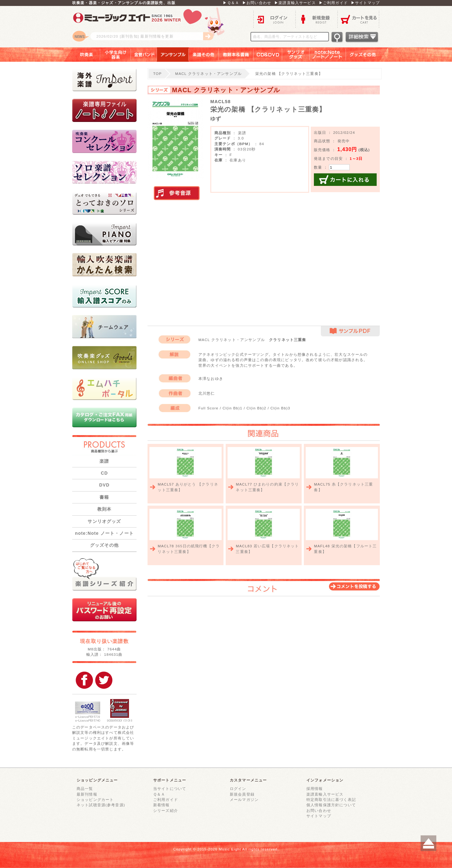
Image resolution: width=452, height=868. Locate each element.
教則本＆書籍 (236, 55)
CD (104, 473)
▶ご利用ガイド (333, 3)
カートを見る (359, 19)
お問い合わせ (319, 810)
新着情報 (161, 805)
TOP (157, 74)
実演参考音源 (177, 193)
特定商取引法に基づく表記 (331, 800)
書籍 (104, 497)
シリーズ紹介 (166, 810)
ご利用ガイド (166, 800)
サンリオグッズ (296, 55)
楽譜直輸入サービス (325, 794)
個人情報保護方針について (331, 805)
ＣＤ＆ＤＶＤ (268, 55)
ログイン (274, 19)
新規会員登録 (242, 794)
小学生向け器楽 (116, 55)
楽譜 (104, 461)
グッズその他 (367, 55)
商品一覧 (85, 789)
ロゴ (151, 27)
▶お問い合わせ (257, 3)
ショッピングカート (95, 800)
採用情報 (315, 789)
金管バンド (144, 55)
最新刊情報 (87, 794)
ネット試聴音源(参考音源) (101, 805)
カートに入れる (345, 180)
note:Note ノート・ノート (104, 533)
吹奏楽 (82, 55)
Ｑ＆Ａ (159, 794)
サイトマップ (319, 816)
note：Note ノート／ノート (328, 55)
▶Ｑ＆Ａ (231, 3)
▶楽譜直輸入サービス (295, 3)
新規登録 (316, 19)
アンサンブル (173, 55)
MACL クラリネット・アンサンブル (208, 74)
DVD (104, 485)
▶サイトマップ (365, 3)
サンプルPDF (350, 331)
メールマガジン (244, 800)
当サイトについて (170, 789)
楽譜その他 (204, 55)
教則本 (104, 509)
